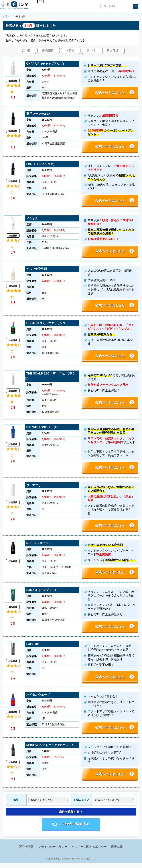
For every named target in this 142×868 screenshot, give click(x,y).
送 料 (91, 51)
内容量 (70, 51)
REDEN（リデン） (39, 546)
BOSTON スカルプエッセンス (46, 325)
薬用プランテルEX (39, 114)
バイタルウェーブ (38, 699)
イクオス (32, 219)
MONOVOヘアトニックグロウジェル (51, 750)
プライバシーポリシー (53, 852)
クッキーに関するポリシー (89, 852)
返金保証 (113, 51)
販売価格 (48, 51)
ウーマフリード (37, 488)
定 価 (26, 51)
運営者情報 (26, 852)
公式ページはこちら (110, 93)
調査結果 (117, 852)
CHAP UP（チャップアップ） (46, 64)
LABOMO (33, 648)
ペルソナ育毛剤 (37, 270)
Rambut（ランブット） (42, 593)
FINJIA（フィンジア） (41, 165)
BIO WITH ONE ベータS (42, 429)
